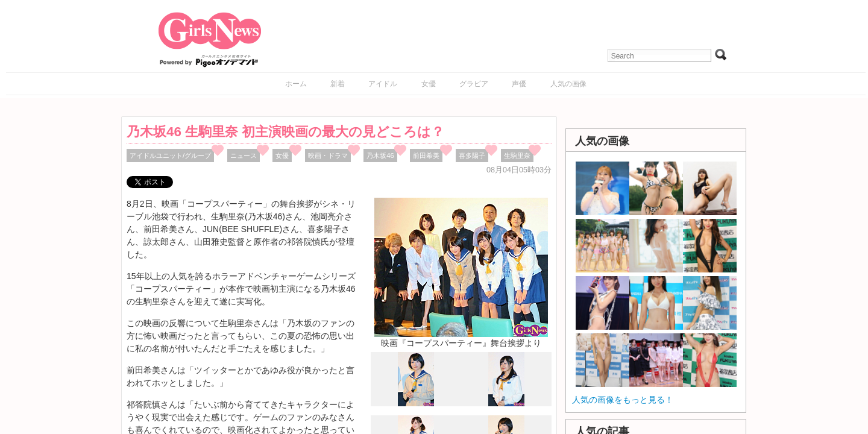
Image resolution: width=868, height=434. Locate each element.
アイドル (383, 84)
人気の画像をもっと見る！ (623, 400)
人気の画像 (568, 84)
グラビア (474, 84)
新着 (338, 84)
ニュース (244, 156)
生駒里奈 (517, 156)
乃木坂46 (380, 156)
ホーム (296, 84)
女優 (429, 84)
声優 (519, 84)
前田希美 (426, 156)
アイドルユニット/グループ (170, 156)
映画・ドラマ (328, 156)
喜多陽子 (472, 156)
